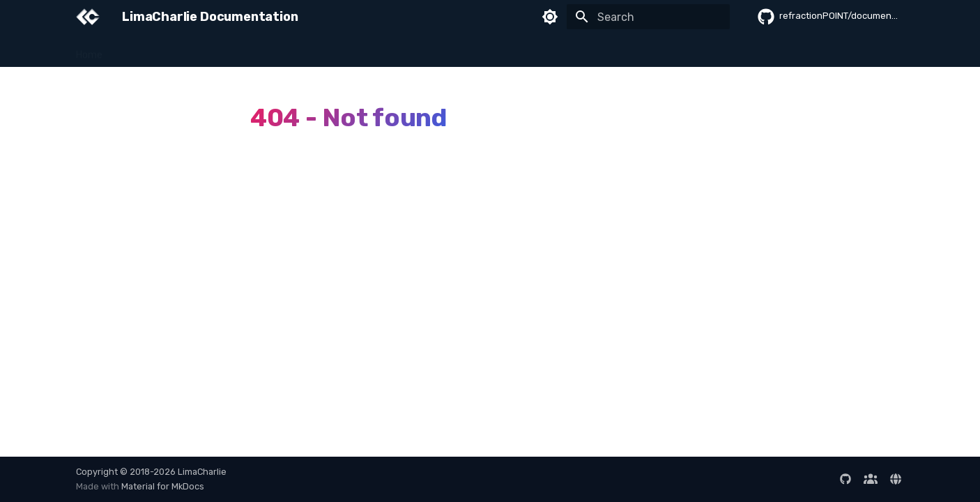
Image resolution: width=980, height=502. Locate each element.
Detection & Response (313, 51)
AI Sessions (801, 51)
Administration (660, 51)
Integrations (492, 51)
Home (89, 51)
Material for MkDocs (163, 486)
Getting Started (156, 51)
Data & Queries (414, 51)
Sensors (228, 51)
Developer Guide (573, 51)
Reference (735, 51)
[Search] (648, 17)
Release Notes (875, 51)
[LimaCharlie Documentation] (88, 17)
